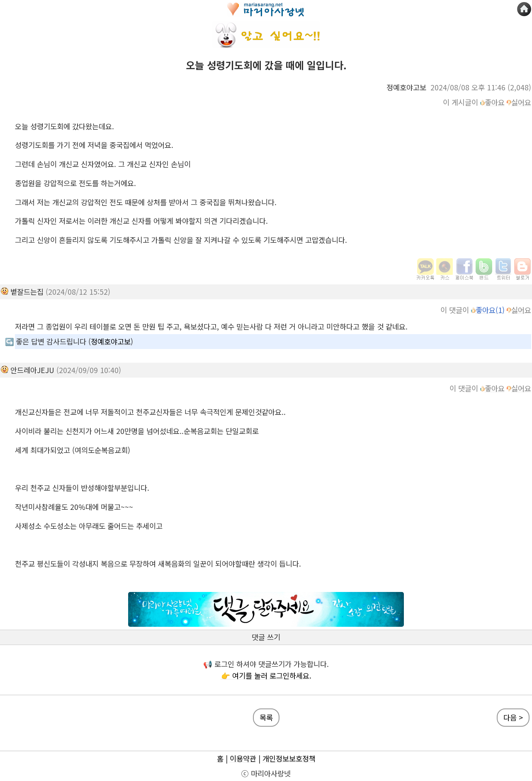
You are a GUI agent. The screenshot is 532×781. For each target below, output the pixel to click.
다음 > (513, 717)
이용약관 (243, 758)
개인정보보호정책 (289, 758)
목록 (266, 717)
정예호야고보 (111, 341)
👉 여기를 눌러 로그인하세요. (266, 675)
